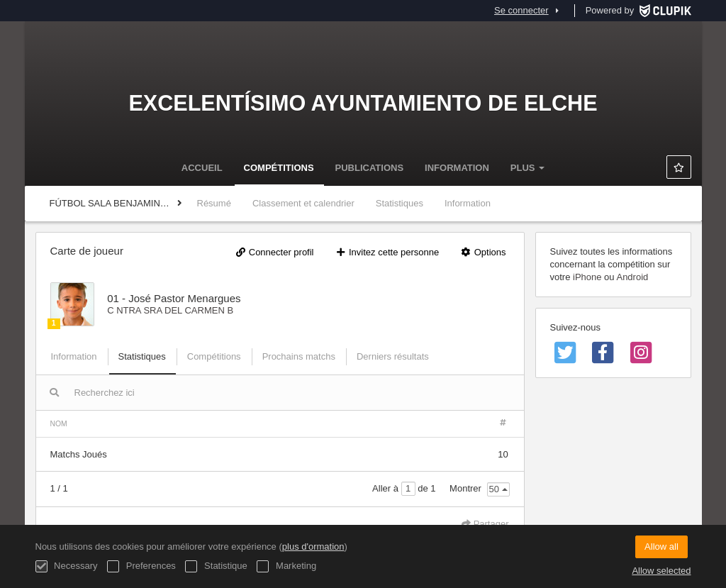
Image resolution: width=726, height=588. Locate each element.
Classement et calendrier (303, 203)
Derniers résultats (393, 356)
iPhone (587, 277)
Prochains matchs (299, 356)
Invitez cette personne (387, 252)
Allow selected (661, 571)
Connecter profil (274, 252)
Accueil (202, 168)
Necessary (67, 566)
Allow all (661, 547)
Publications (370, 168)
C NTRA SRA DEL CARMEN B (170, 310)
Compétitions (279, 168)
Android (632, 277)
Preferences (141, 566)
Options (483, 252)
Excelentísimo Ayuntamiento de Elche (363, 103)
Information (457, 168)
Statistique (216, 566)
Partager (485, 524)
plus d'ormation (313, 547)
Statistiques (400, 203)
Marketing (286, 566)
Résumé (214, 203)
